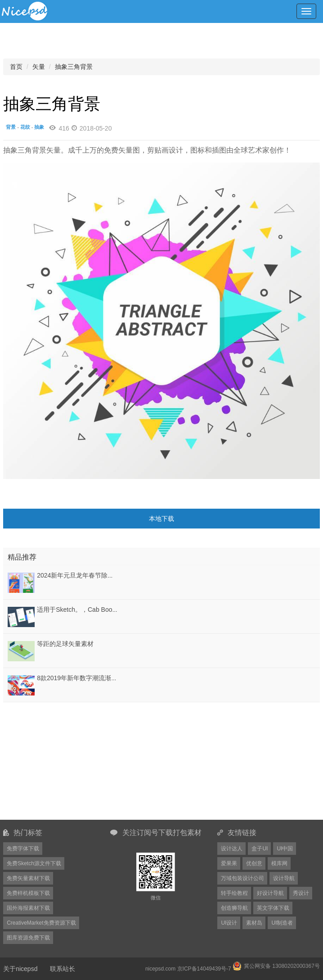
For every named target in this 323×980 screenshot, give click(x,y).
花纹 (25, 127)
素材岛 (254, 923)
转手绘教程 (234, 893)
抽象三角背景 (74, 67)
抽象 (39, 127)
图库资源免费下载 (28, 938)
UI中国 (285, 849)
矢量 (39, 67)
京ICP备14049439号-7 (204, 969)
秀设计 (301, 893)
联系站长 (63, 969)
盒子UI (260, 849)
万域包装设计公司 (242, 878)
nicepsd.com (160, 969)
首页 (16, 67)
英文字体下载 (273, 908)
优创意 (254, 863)
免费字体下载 (23, 849)
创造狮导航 (234, 908)
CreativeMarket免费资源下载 (41, 923)
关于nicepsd (20, 969)
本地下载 (161, 519)
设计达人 (232, 849)
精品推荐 (22, 557)
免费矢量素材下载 (28, 878)
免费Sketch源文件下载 (34, 863)
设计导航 (284, 878)
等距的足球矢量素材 (65, 644)
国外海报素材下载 (28, 908)
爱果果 (229, 863)
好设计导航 (270, 893)
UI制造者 (282, 923)
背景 (11, 127)
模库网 (279, 863)
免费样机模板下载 (28, 893)
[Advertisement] (59, 761)
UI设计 (229, 923)
